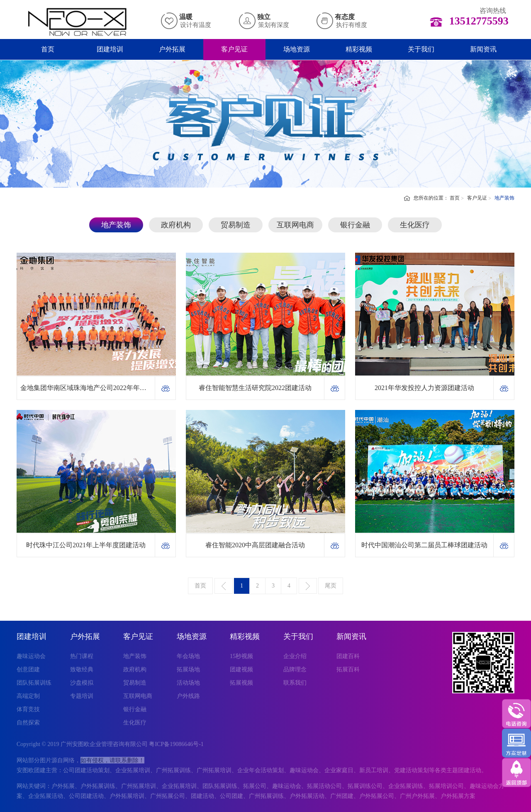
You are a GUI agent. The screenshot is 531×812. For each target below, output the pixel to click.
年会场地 (188, 656)
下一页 (308, 586)
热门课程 (82, 656)
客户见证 (234, 49)
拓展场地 (188, 669)
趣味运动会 (31, 656)
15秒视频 (241, 656)
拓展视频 (241, 683)
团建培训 (110, 49)
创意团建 (28, 669)
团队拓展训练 (34, 683)
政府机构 (176, 225)
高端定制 (28, 696)
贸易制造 (236, 225)
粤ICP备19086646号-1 (176, 744)
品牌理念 (295, 669)
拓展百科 (348, 669)
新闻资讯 (483, 49)
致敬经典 (82, 669)
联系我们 (295, 683)
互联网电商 (295, 225)
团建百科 (348, 656)
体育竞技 (28, 709)
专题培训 (82, 696)
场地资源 (297, 49)
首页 (48, 49)
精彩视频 (359, 49)
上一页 (224, 586)
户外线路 (188, 696)
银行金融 (355, 225)
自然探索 (28, 723)
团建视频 (241, 669)
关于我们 (421, 49)
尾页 (331, 586)
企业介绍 (295, 656)
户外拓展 (172, 49)
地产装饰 (116, 225)
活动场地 (188, 683)
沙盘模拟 (82, 683)
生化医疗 (415, 225)
